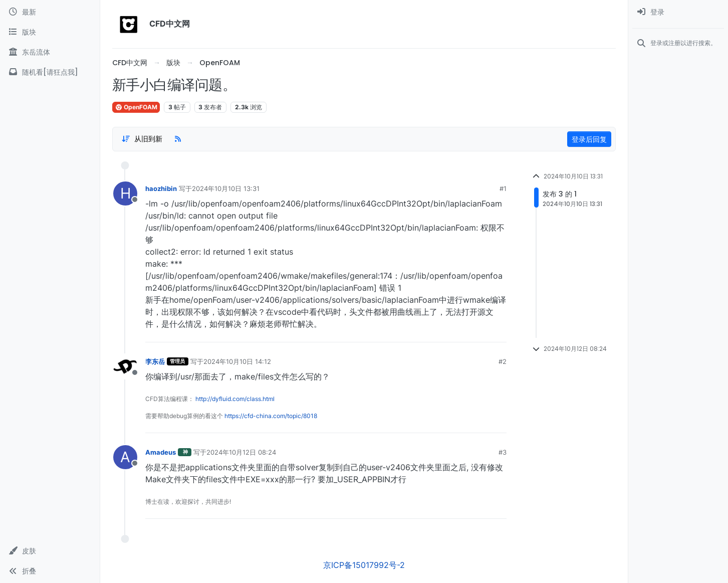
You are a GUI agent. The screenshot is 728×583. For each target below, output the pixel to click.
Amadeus (161, 452)
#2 (503, 361)
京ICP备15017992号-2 (364, 565)
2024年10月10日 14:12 (237, 361)
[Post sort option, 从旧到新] (142, 139)
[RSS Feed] (178, 139)
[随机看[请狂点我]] (50, 72)
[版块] (50, 32)
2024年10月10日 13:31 (226, 188)
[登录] (678, 12)
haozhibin (161, 188)
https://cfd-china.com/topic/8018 (271, 416)
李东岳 (155, 361)
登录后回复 (589, 139)
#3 (503, 452)
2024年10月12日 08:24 (241, 452)
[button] (50, 551)
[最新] (50, 12)
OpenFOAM (136, 107)
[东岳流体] (50, 52)
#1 (503, 188)
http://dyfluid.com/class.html (235, 399)
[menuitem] (678, 12)
